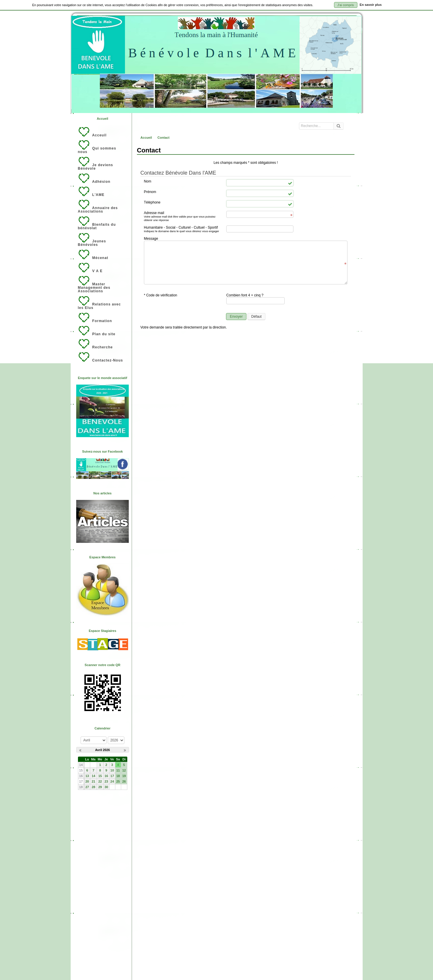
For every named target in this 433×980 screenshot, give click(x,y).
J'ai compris (346, 5)
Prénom (150, 192)
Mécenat (93, 255)
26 (124, 781)
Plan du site (97, 331)
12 (124, 770)
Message (151, 239)
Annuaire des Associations (98, 206)
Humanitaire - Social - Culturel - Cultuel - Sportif (183, 229)
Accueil (102, 119)
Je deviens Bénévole (96, 164)
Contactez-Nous (101, 357)
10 (112, 770)
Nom (148, 181)
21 (93, 781)
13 (87, 776)
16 (106, 776)
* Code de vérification (161, 295)
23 (106, 781)
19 (124, 776)
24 (112, 781)
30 (106, 787)
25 (118, 781)
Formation (95, 318)
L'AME (91, 192)
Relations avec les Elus (99, 303)
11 (118, 770)
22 (100, 781)
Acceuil (92, 132)
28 (93, 787)
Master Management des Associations (94, 284)
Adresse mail (183, 216)
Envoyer (236, 317)
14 (93, 776)
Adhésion (94, 178)
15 (100, 776)
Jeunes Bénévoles (92, 240)
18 (118, 776)
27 (87, 787)
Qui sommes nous (97, 147)
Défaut (257, 317)
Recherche (95, 344)
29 (100, 787)
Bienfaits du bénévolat (97, 223)
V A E (90, 268)
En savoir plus (371, 5)
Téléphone (152, 202)
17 (112, 776)
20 (87, 781)
